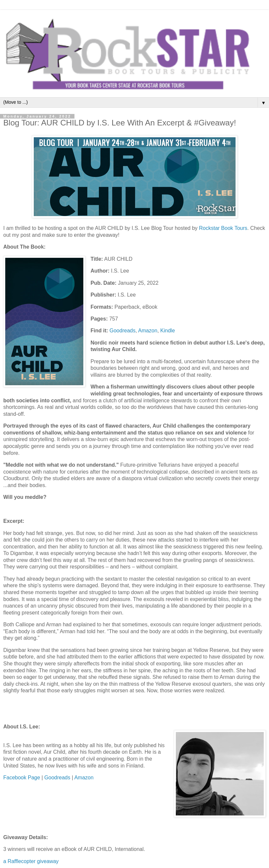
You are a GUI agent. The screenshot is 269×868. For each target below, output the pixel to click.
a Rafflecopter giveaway (31, 861)
